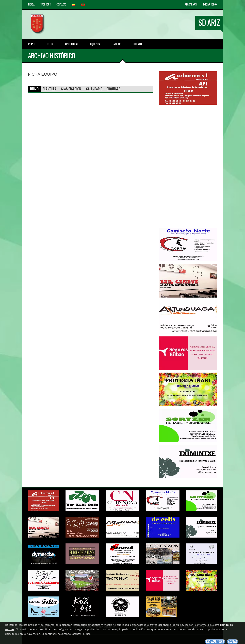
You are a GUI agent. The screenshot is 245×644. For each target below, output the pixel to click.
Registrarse (191, 5)
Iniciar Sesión (210, 5)
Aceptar (232, 642)
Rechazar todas (215, 642)
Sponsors (46, 5)
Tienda (31, 5)
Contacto (61, 5)
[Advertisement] (188, 166)
